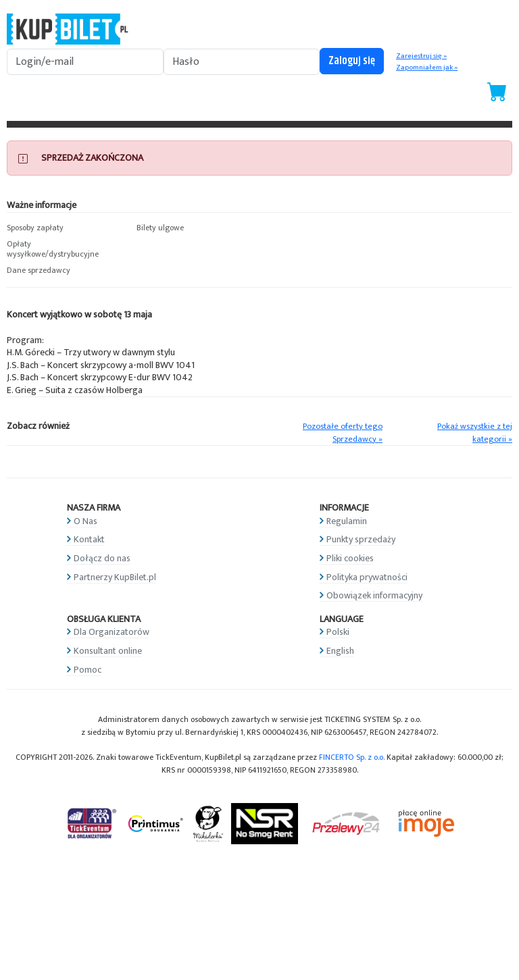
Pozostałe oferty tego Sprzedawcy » (343, 433)
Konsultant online (108, 651)
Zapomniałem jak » (427, 68)
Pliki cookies (350, 558)
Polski (338, 632)
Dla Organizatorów (112, 632)
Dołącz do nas (102, 558)
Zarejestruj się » (421, 56)
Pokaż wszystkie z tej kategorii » (475, 433)
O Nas (85, 521)
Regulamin (347, 521)
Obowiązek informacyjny (374, 595)
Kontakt (89, 539)
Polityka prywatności (367, 577)
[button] (65, 228)
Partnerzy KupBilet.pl (115, 577)
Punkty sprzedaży (361, 539)
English (340, 651)
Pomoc (88, 670)
